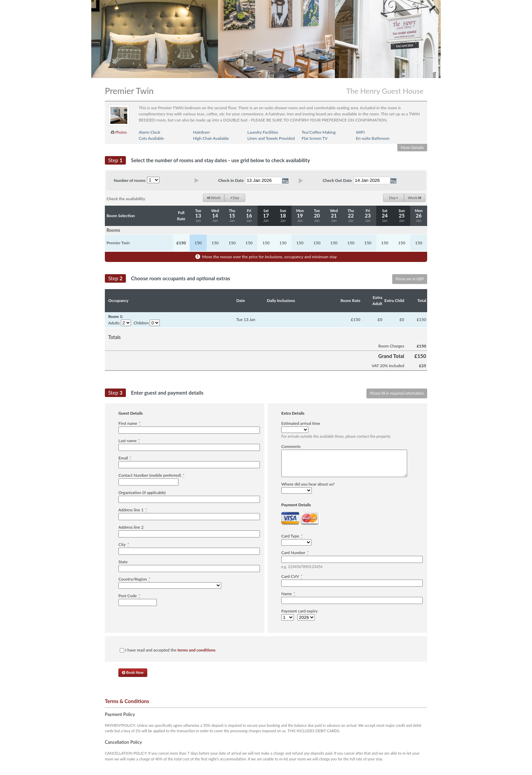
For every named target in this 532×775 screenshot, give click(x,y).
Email (125, 458)
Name (288, 594)
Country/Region (134, 579)
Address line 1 (133, 510)
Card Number (295, 553)
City (124, 544)
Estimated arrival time (301, 423)
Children (141, 323)
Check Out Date (337, 180)
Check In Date (231, 180)
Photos (121, 132)
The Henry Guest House (385, 91)
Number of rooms (129, 180)
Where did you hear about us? (308, 484)
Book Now (133, 672)
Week (214, 198)
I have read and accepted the (168, 650)
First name (130, 423)
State (123, 562)
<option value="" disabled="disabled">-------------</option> (170, 585)
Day (235, 198)
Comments (291, 446)
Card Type (292, 536)
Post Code (129, 596)
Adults (114, 323)
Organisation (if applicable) (142, 493)
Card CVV (292, 576)
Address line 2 (131, 527)
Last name (129, 441)
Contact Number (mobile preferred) (151, 475)
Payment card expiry (299, 611)
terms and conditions (196, 650)
